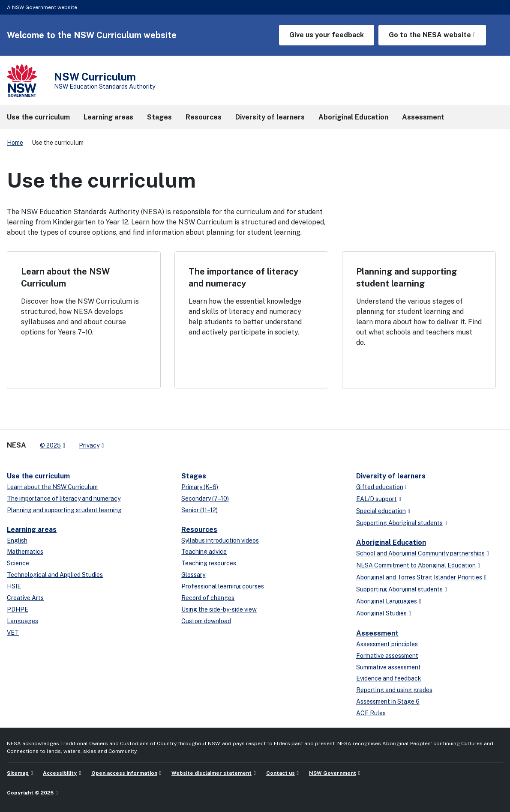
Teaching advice (204, 552)
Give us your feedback (327, 35)
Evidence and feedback (389, 678)
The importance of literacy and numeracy (64, 499)
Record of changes (208, 598)
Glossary (193, 575)
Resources (199, 530)
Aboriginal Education (391, 542)
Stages (194, 476)
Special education (381, 511)
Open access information (124, 773)
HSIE (14, 586)
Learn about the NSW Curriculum (52, 487)
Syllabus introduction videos (220, 540)
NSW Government (333, 773)
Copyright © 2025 (30, 793)
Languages (22, 621)
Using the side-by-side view (219, 609)
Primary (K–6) (200, 487)
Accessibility (60, 773)
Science (18, 563)
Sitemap (18, 773)
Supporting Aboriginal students (399, 523)
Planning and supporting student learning (64, 510)
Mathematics (25, 552)
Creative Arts (25, 598)
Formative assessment (387, 656)
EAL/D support (376, 499)
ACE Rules (371, 713)
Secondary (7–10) (205, 499)
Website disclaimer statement (211, 773)
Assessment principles (387, 644)
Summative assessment (388, 667)
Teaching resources (209, 563)
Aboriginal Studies (381, 613)
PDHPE (18, 609)
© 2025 (50, 445)
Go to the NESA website (430, 35)
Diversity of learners (391, 476)
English (17, 540)
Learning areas (32, 530)
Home (15, 143)
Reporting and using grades (394, 690)
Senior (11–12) (199, 510)
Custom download (206, 621)
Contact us (280, 773)
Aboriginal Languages (387, 601)
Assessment (377, 633)
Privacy (89, 445)
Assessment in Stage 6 (388, 702)
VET (13, 633)
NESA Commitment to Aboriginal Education (416, 565)
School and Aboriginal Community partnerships (420, 553)
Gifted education (380, 487)
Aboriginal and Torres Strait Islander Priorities (419, 577)
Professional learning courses (223, 586)
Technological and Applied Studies (55, 575)
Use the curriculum (38, 476)
